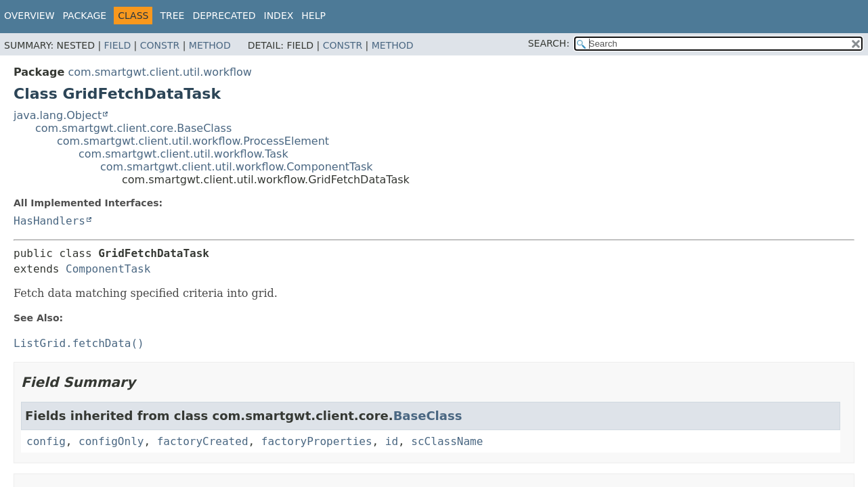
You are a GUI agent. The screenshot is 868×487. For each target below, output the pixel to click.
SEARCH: (549, 43)
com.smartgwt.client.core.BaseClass (133, 128)
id (392, 441)
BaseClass (428, 416)
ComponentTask (108, 269)
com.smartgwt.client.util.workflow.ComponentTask (237, 167)
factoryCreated (203, 441)
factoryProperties (317, 441)
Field (118, 45)
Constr (160, 45)
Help (313, 16)
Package (85, 16)
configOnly (111, 441)
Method (210, 45)
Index (279, 16)
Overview (29, 16)
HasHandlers (49, 221)
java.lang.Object (58, 115)
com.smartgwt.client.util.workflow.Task (183, 154)
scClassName (447, 441)
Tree (172, 16)
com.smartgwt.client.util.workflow (160, 72)
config (46, 441)
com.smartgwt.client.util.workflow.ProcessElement (193, 141)
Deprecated (224, 16)
